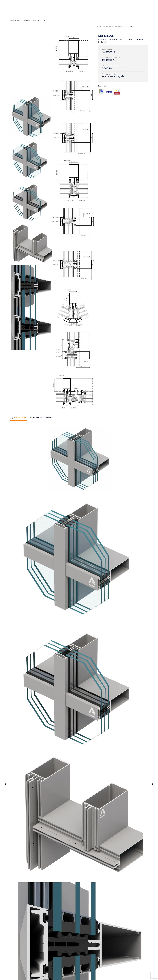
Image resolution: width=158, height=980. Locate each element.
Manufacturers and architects (112, 26)
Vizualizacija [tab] (18, 418)
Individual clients (128, 26)
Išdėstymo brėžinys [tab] (41, 418)
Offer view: (98, 26)
